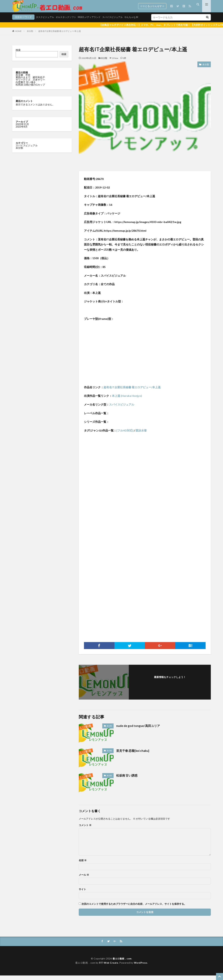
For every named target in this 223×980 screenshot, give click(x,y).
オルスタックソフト (44, 22)
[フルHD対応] (125, 435)
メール (84, 879)
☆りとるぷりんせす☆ (152, 6)
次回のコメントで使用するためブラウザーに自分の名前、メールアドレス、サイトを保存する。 (134, 908)
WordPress (141, 967)
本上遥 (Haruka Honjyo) (127, 400)
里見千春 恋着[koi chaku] (134, 755)
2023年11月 (22, 128)
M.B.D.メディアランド (69, 22)
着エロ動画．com (122, 963)
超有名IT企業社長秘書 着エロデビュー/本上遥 (60, 35)
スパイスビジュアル (94, 22)
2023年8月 (22, 131)
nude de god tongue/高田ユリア (139, 730)
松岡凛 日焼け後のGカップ (31, 89)
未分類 (30, 35)
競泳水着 (141, 435)
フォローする (170, 686)
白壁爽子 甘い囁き (26, 86)
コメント (85, 829)
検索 (18, 54)
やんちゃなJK (114, 22)
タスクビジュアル (22, 22)
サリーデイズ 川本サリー (30, 84)
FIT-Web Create (108, 967)
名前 (83, 865)
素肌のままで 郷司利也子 (31, 82)
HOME (18, 35)
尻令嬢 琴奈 (23, 79)
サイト (82, 894)
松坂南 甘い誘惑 (127, 780)
